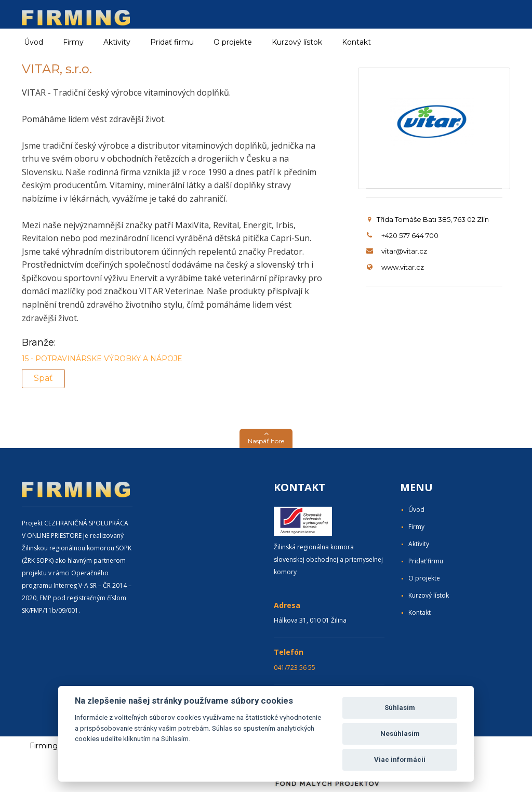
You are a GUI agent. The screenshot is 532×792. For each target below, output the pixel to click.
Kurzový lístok (297, 42)
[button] (266, 438)
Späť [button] (43, 378)
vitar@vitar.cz (404, 251)
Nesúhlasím (400, 734)
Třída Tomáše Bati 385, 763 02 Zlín (428, 219)
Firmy (416, 527)
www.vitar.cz (403, 267)
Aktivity (419, 544)
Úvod (34, 42)
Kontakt (356, 42)
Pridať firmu (172, 42)
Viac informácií (400, 760)
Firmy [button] (73, 42)
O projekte (233, 42)
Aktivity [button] (117, 42)
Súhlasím (400, 708)
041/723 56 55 (295, 668)
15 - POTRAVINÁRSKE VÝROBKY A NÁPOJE (102, 359)
